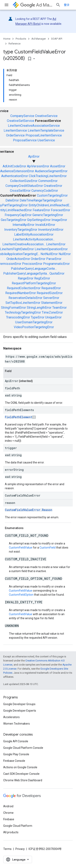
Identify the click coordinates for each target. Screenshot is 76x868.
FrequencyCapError (18, 215)
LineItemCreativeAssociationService (34, 126)
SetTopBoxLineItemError (23, 303)
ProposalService (25, 140)
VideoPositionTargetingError (34, 327)
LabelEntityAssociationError (34, 234)
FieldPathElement (19, 417)
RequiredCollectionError (24, 288)
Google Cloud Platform (18, 826)
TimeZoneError (52, 312)
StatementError (52, 303)
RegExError (42, 278)
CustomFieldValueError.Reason (29, 510)
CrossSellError (20, 191)
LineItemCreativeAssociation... (24, 244)
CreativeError (53, 186)
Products (21, 39)
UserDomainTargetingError (34, 322)
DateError (12, 200)
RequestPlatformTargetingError (34, 283)
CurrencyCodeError (45, 191)
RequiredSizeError (50, 293)
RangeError (26, 278)
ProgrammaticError (56, 264)
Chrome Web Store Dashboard (23, 780)
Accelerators (11, 717)
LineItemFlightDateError (17, 249)
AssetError (58, 166)
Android (8, 806)
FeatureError (41, 210)
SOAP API (57, 39)
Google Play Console (16, 754)
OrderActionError (18, 259)
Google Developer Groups (19, 704)
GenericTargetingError (48, 215)
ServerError (51, 298)
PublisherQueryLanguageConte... (34, 269)
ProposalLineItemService (44, 135)
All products (11, 832)
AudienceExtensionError (17, 171)
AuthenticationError (15, 176)
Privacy (20, 849)
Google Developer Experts (20, 711)
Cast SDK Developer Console (21, 774)
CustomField (48, 548)
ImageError (59, 220)
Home (7, 39)
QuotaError (57, 273)
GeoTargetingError (14, 220)
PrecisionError (32, 264)
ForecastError (60, 210)
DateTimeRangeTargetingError (41, 200)
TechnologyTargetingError (23, 312)
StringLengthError (39, 308)
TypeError (38, 317)
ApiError (34, 156)
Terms (7, 849)
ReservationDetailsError (25, 298)
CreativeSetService (21, 121)
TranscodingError (18, 317)
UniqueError (53, 317)
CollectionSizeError (24, 181)
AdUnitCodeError (14, 166)
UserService (46, 140)
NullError (65, 254)
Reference (14, 44)
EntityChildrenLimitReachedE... (50, 205)
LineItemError (56, 244)
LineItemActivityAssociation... (34, 239)
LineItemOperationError (51, 249)
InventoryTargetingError (21, 230)
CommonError (48, 181)
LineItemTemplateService (46, 130)
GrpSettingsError (39, 220)
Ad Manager (36, 5)
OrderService (15, 135)
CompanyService (22, 116)
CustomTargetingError (52, 195)
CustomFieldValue (21, 548)
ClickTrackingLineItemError (48, 176)
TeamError (59, 308)
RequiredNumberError (21, 293)
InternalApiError (24, 225)
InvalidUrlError (45, 225)
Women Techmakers (17, 724)
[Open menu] (6, 5)
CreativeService (46, 116)
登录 (67, 5)
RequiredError (51, 288)
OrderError (38, 259)
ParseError (54, 259)
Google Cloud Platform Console (23, 748)
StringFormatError (13, 308)
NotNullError (49, 254)
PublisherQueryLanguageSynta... (26, 273)
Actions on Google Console (20, 767)
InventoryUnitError (51, 230)
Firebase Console (14, 761)
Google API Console (16, 741)
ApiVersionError (38, 166)
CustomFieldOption (21, 595)
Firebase (9, 819)
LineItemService (15, 130)
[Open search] (58, 5)
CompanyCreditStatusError (24, 186)
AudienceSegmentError (51, 171)
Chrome (8, 813)
